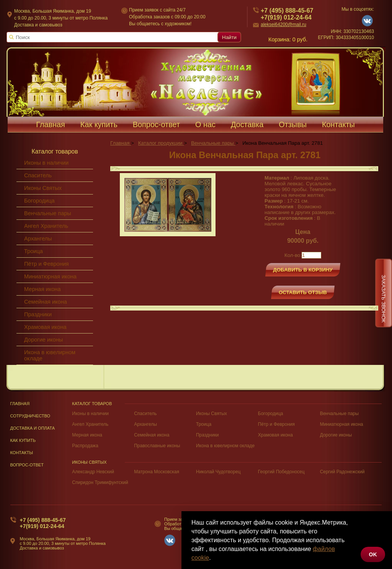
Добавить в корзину (303, 270)
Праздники (38, 314)
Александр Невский (93, 472)
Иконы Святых (43, 188)
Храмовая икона (45, 327)
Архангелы (38, 239)
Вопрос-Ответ (27, 465)
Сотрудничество (30, 416)
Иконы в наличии (46, 163)
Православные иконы (157, 446)
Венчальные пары (48, 213)
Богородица (39, 201)
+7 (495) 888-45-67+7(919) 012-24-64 (43, 523)
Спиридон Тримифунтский (100, 482)
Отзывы (293, 124)
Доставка (247, 124)
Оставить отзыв (303, 292)
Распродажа (85, 446)
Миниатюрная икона (50, 276)
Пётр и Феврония (47, 264)
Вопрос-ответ (156, 124)
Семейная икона (46, 302)
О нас (205, 124)
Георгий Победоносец (281, 472)
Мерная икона (42, 289)
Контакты (338, 124)
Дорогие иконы (43, 340)
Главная (51, 124)
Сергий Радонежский (342, 472)
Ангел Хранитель (46, 226)
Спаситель (38, 175)
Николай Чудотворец (218, 472)
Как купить (99, 124)
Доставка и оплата (33, 428)
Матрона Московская (157, 472)
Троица (33, 251)
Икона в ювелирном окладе (50, 355)
